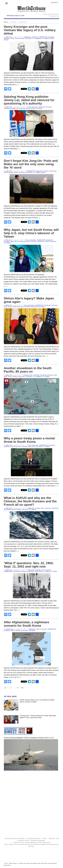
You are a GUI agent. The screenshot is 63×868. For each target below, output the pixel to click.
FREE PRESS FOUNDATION (38, 841)
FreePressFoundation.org (11, 108)
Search (55, 2)
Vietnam (6, 40)
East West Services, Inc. (34, 839)
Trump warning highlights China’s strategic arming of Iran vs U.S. (29, 738)
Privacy (45, 839)
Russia (16, 172)
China (29, 107)
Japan (12, 241)
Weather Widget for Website (50, 14)
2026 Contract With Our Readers (15, 839)
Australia (26, 375)
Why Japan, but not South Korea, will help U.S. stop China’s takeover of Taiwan (31, 233)
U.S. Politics (54, 571)
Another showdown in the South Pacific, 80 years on (28, 370)
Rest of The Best (20, 38)
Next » (22, 688)
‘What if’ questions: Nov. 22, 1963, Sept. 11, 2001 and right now (29, 565)
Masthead (52, 839)
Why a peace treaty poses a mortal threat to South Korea (29, 440)
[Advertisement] (31, 790)
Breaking (38, 570)
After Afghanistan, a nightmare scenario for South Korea (26, 624)
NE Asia (17, 241)
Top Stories (28, 38)
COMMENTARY (43, 37)
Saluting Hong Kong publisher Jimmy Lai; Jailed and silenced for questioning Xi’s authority (29, 100)
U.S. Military (46, 38)
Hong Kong (22, 108)
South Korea (22, 172)
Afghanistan (27, 37)
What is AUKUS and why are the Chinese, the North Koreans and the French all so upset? (30, 501)
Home (6, 22)
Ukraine (52, 38)
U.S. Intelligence (37, 38)
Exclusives (7, 38)
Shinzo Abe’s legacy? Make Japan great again (29, 300)
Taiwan (47, 241)
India (55, 375)
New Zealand (8, 510)
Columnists (34, 37)
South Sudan (38, 571)
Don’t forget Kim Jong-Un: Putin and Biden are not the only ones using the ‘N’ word (31, 164)
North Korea (53, 171)
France (12, 38)
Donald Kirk (51, 37)
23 (18, 688)
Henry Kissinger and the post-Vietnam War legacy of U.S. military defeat (30, 30)
